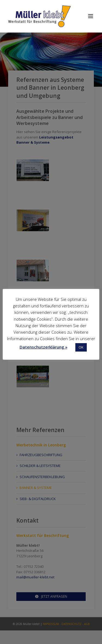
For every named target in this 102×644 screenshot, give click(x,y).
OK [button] (81, 347)
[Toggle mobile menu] (91, 16)
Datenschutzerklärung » (44, 347)
